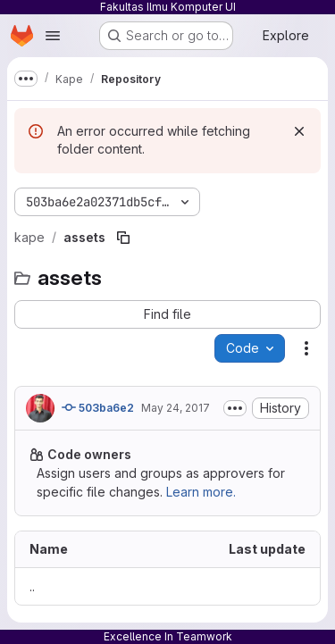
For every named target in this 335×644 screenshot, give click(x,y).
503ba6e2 (98, 407)
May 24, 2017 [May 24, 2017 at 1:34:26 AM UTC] (176, 408)
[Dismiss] (299, 131)
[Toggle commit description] (235, 408)
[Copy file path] (123, 238)
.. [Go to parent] (32, 586)
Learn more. (201, 492)
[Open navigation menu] (53, 36)
